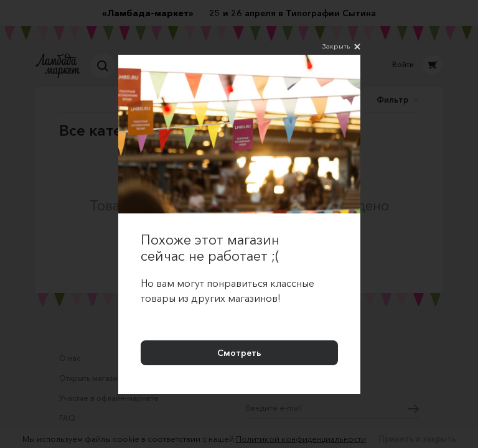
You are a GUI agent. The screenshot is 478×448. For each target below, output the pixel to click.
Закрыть (341, 47)
